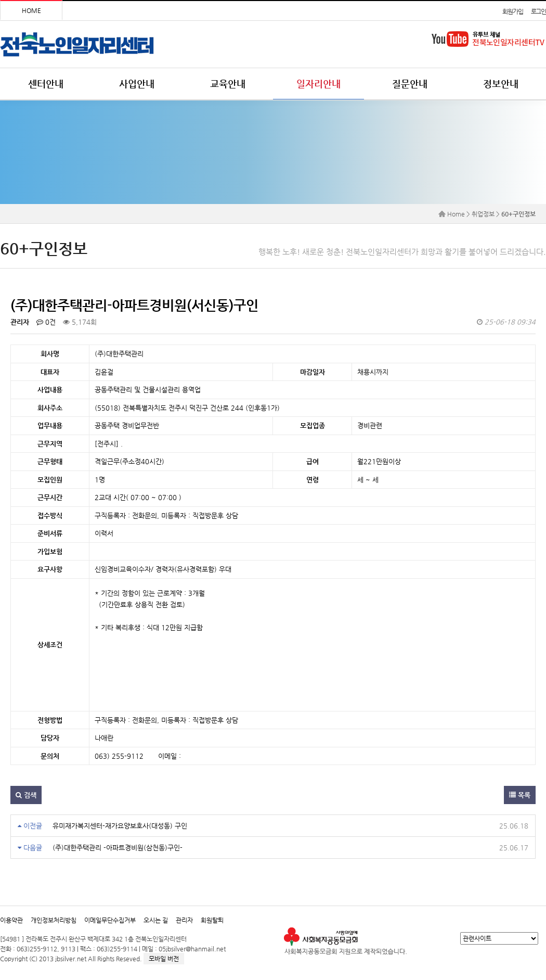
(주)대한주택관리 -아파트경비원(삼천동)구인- (118, 848)
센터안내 (46, 84)
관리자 (184, 920)
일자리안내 (318, 84)
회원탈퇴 (212, 920)
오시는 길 (156, 920)
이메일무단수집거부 (110, 920)
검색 (26, 795)
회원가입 (512, 11)
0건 (46, 322)
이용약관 (11, 920)
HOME (31, 10)
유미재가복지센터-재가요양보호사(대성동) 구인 (120, 826)
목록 (520, 795)
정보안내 (501, 84)
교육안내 (228, 84)
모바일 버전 (164, 959)
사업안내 (137, 84)
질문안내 (410, 84)
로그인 (538, 11)
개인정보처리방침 (54, 920)
